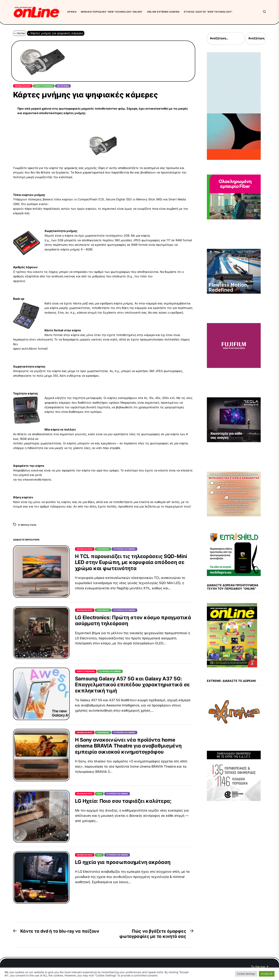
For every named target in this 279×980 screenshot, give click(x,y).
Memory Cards (29, 525)
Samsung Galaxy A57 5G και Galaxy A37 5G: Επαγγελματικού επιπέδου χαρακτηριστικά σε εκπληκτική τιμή (133, 685)
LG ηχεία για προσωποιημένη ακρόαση (123, 862)
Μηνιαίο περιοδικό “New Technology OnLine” (112, 12)
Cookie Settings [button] (246, 974)
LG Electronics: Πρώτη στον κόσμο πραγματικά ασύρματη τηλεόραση (133, 621)
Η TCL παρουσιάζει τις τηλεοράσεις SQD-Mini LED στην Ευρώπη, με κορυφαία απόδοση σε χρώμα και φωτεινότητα (131, 562)
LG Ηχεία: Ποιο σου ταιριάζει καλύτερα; (123, 801)
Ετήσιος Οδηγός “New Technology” (208, 12)
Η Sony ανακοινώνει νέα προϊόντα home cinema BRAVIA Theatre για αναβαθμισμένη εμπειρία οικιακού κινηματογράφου (128, 746)
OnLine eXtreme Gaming (163, 12)
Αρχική (72, 12)
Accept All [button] (267, 974)
